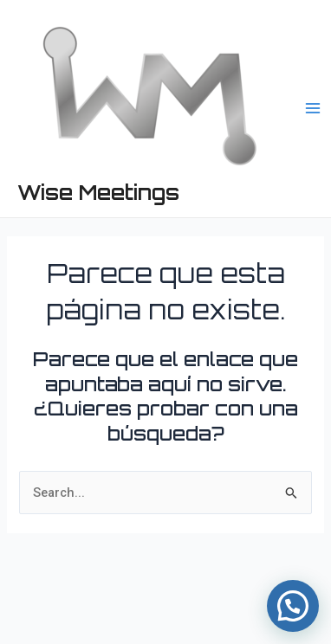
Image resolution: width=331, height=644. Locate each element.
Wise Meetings (98, 192)
